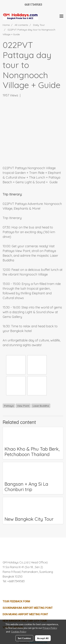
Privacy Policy (50, 628)
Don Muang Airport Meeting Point (25, 614)
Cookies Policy (19, 631)
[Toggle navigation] (61, 16)
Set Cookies (24, 638)
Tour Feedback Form (16, 601)
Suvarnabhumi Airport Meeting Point (28, 608)
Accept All (43, 638)
